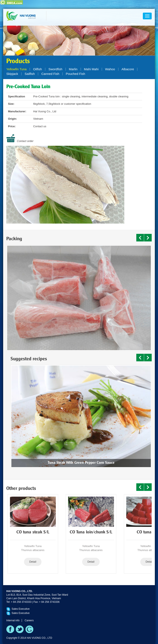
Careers (29, 620)
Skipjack (12, 74)
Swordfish (55, 69)
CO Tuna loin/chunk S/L (91, 532)
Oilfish (37, 69)
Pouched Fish (75, 74)
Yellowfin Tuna (16, 69)
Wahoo (110, 69)
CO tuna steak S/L (33, 532)
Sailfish (30, 74)
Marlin (73, 69)
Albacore (128, 69)
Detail (33, 562)
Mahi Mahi (91, 69)
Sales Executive (21, 609)
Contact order (25, 141)
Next (148, 238)
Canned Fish (50, 74)
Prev (140, 238)
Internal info (13, 620)
